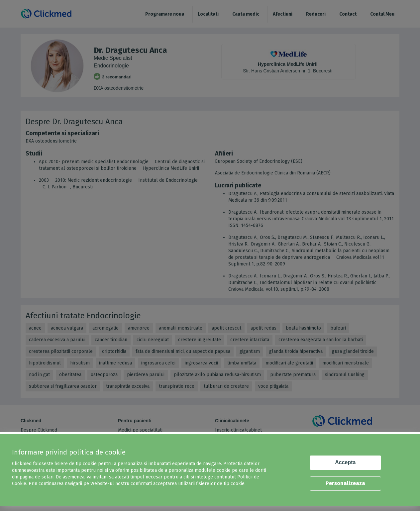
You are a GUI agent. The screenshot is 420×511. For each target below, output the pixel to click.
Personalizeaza (345, 483)
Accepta (345, 462)
